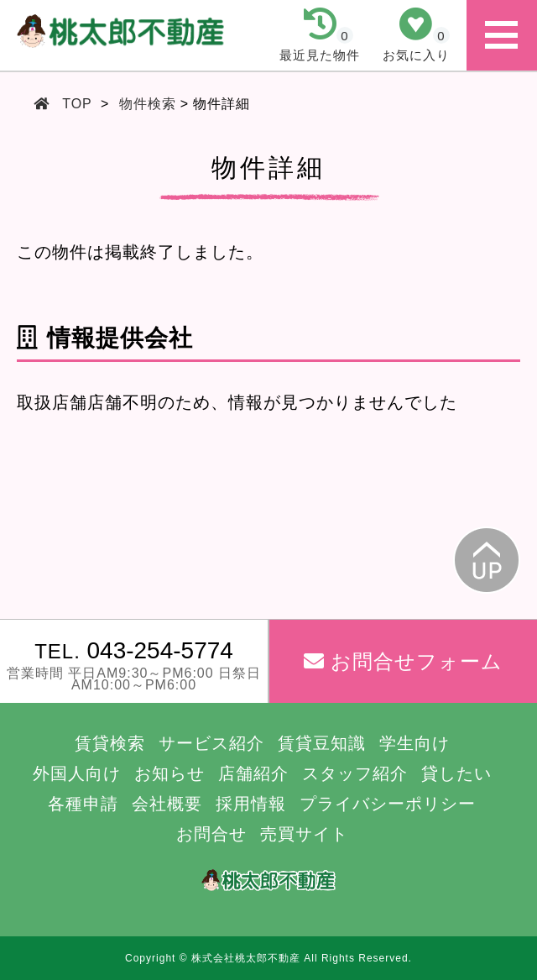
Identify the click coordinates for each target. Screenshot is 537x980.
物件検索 (148, 104)
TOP (77, 104)
